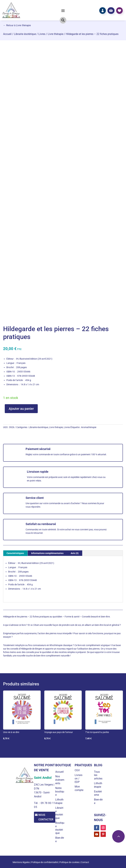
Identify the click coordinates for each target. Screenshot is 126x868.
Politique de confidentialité (45, 862)
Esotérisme (98, 793)
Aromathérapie (89, 427)
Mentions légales (21, 862)
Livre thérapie (56, 34)
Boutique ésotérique (61, 828)
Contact (85, 862)
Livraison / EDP (79, 779)
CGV (78, 770)
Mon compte (80, 788)
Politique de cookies (69, 862)
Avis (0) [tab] (75, 553)
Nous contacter (47, 817)
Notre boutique (61, 792)
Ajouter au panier (21, 409)
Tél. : (37, 803)
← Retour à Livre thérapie (17, 25)
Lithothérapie (61, 801)
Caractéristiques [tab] (15, 553)
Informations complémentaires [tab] (47, 553)
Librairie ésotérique (25, 34)
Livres (42, 34)
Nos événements (60, 780)
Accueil (7, 34)
